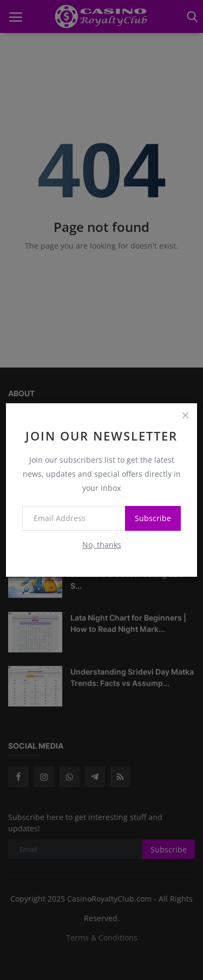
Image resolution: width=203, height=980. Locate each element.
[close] (185, 415)
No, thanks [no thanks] (102, 545)
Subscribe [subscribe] (153, 518)
